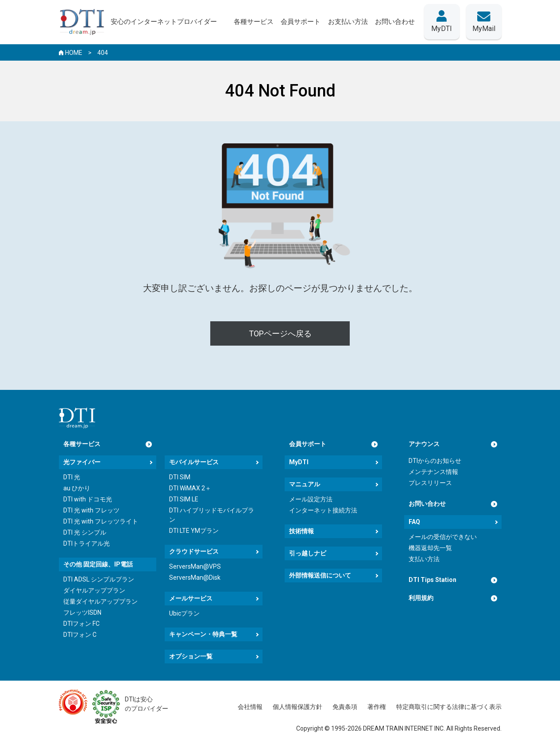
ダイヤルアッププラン (94, 590)
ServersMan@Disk (195, 578)
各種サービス (82, 444)
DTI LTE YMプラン (194, 531)
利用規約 (421, 598)
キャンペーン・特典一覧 (203, 634)
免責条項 (345, 707)
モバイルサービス (194, 462)
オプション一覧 (191, 656)
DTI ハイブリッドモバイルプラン (212, 515)
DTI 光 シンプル (85, 532)
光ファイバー (82, 462)
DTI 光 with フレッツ (91, 510)
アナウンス (424, 444)
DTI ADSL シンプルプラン (99, 579)
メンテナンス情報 (433, 472)
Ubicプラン (184, 613)
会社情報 (250, 707)
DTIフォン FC (81, 624)
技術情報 (301, 531)
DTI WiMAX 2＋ (190, 488)
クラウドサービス (194, 551)
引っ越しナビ (308, 553)
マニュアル (305, 484)
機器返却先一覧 (430, 548)
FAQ (414, 522)
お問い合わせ (427, 504)
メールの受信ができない (443, 537)
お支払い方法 (348, 22)
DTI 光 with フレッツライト (101, 521)
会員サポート (308, 444)
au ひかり (77, 488)
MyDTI (299, 462)
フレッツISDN (82, 612)
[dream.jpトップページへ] (77, 418)
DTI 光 (72, 477)
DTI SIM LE (184, 499)
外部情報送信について (320, 575)
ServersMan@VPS (195, 566)
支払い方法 (424, 559)
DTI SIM (180, 477)
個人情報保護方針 (297, 707)
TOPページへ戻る (280, 333)
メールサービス (191, 598)
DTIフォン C (80, 635)
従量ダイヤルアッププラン (100, 601)
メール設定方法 (311, 499)
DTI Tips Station (433, 580)
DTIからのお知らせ (435, 461)
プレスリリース (430, 483)
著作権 (377, 707)
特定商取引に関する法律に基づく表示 (449, 707)
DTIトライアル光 (87, 543)
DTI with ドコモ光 (88, 499)
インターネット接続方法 (323, 510)
